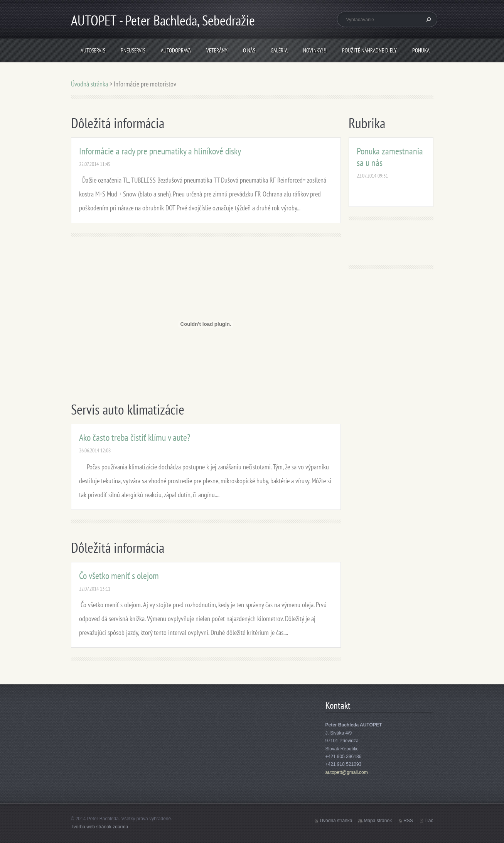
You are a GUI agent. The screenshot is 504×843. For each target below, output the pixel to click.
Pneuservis (133, 50)
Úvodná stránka (89, 84)
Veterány (217, 50)
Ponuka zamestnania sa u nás (390, 157)
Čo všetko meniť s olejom (119, 576)
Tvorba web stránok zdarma (100, 827)
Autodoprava (176, 50)
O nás (249, 50)
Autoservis (93, 50)
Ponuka (421, 50)
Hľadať (428, 19)
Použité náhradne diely (369, 50)
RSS (408, 821)
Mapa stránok (378, 821)
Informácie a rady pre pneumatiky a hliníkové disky (160, 151)
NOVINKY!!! (315, 50)
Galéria (279, 50)
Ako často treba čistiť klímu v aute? (135, 438)
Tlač (429, 821)
